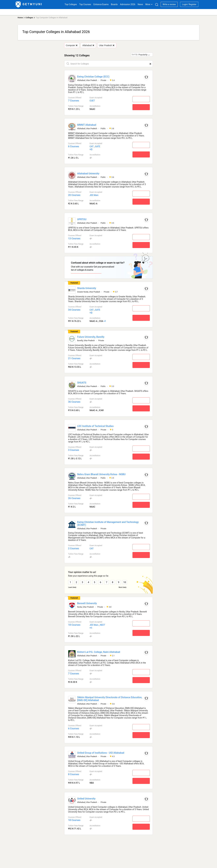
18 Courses (74, 625)
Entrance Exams (101, 4)
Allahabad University (88, 174)
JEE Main (94, 195)
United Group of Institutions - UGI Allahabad (101, 753)
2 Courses (74, 548)
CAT (91, 146)
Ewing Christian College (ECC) (93, 77)
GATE (97, 146)
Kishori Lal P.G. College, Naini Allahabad (99, 652)
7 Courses (74, 101)
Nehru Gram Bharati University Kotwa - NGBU (101, 474)
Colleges (29, 18)
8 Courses (74, 774)
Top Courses (85, 4)
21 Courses (74, 358)
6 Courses (74, 146)
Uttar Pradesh (107, 45)
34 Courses (74, 310)
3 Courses (74, 450)
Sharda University (87, 288)
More (149, 4)
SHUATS (82, 383)
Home (20, 18)
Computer (72, 45)
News (140, 4)
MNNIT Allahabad (87, 125)
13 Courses (74, 238)
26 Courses (74, 498)
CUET (92, 101)
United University (86, 799)
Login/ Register (189, 4)
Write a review (169, 4)
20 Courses (74, 195)
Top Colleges (71, 4)
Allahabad (88, 45)
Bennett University (87, 603)
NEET (102, 625)
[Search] (157, 5)
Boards (114, 4)
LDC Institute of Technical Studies (95, 426)
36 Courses (74, 402)
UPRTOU (82, 219)
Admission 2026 (128, 4)
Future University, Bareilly (91, 337)
